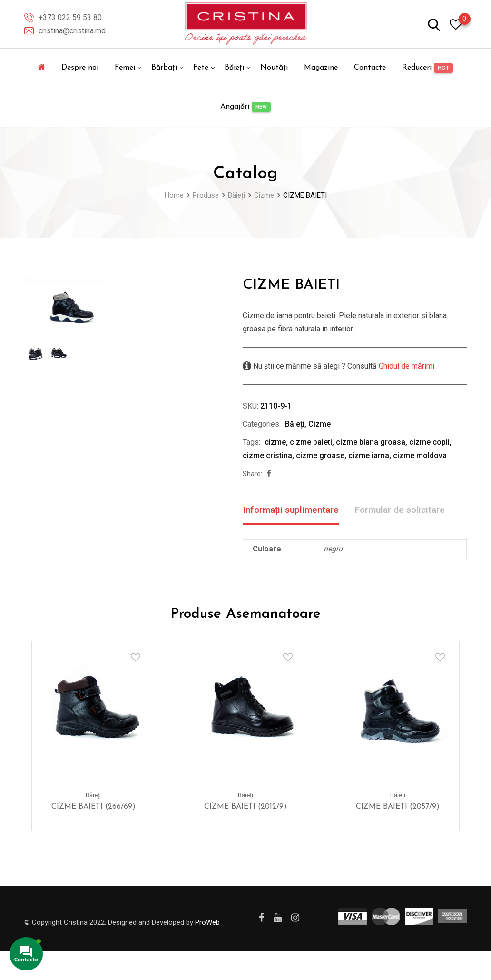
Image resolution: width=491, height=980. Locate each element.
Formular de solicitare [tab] (290, 539)
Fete (201, 68)
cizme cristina (267, 455)
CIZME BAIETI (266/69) (93, 835)
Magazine (321, 68)
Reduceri (427, 68)
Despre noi (80, 68)
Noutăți (274, 68)
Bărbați (164, 68)
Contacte (370, 68)
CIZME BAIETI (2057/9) (398, 835)
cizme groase (320, 455)
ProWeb (207, 951)
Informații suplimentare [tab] (293, 510)
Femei (125, 68)
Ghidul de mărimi (406, 366)
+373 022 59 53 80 (70, 17)
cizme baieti (311, 442)
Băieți (234, 68)
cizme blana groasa (371, 442)
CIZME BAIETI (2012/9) (245, 835)
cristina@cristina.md (72, 31)
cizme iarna (369, 455)
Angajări (245, 107)
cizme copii (429, 442)
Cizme (319, 424)
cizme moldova (420, 455)
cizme (275, 442)
